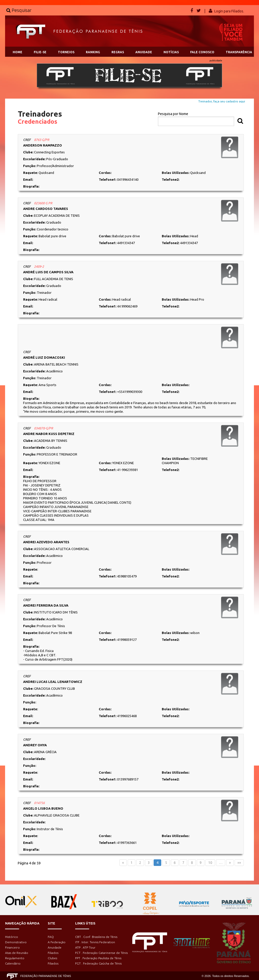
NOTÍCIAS (171, 52)
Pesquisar (19, 10)
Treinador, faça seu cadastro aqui (222, 101)
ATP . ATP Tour (85, 947)
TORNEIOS (66, 52)
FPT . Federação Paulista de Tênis (98, 958)
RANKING (93, 52)
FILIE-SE (40, 52)
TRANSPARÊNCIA (239, 52)
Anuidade (55, 947)
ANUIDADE (144, 52)
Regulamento (15, 958)
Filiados (53, 953)
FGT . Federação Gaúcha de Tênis (98, 963)
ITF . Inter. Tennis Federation (95, 942)
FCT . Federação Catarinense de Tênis (101, 953)
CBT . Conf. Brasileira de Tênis (96, 937)
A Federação (57, 942)
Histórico (12, 937)
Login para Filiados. (229, 11)
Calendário (13, 963)
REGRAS (118, 52)
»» (239, 863)
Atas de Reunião (17, 953)
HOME (18, 52)
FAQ (51, 937)
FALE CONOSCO (202, 52)
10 (210, 863)
